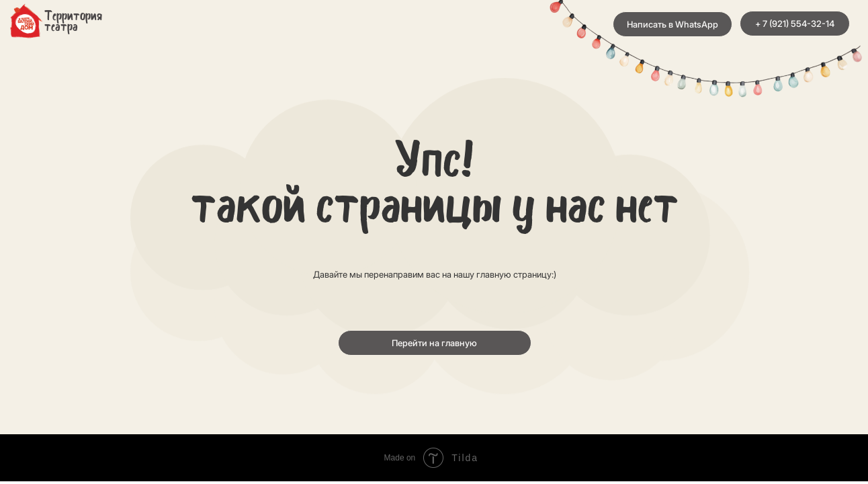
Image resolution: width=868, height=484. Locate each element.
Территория (73, 17)
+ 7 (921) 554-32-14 (795, 24)
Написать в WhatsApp (672, 24)
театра (61, 28)
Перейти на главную (434, 343)
